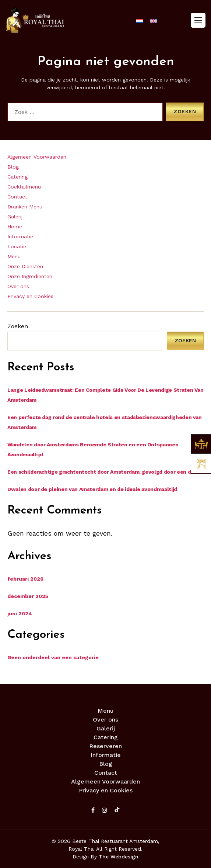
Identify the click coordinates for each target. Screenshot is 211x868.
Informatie (20, 236)
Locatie (17, 246)
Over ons (18, 286)
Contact (17, 197)
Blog (13, 167)
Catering (17, 177)
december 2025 (28, 596)
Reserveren (105, 746)
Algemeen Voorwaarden (37, 157)
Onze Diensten (25, 266)
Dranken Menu (25, 207)
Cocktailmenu (24, 187)
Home (15, 226)
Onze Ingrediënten (30, 276)
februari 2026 (25, 579)
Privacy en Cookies (30, 296)
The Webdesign (119, 857)
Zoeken (18, 326)
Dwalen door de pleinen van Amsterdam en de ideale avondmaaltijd (92, 489)
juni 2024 (20, 613)
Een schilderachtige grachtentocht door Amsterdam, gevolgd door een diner (104, 472)
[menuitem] (140, 21)
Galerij (15, 217)
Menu (14, 256)
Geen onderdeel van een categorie (53, 657)
